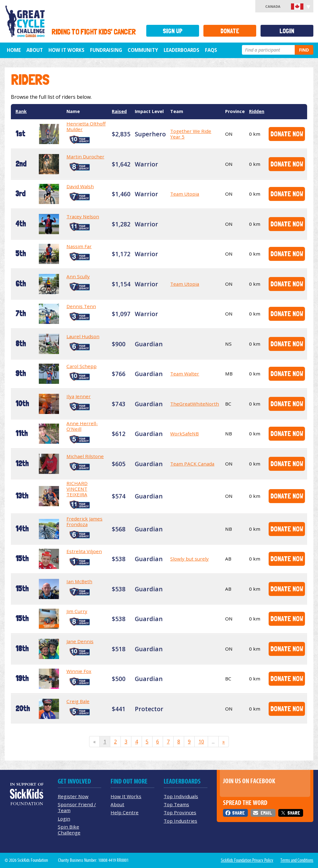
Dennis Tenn (81, 306)
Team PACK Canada (192, 464)
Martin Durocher (85, 157)
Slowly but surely (189, 559)
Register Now (73, 796)
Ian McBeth (79, 581)
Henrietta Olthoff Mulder (86, 126)
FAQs (211, 50)
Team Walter (185, 374)
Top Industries (180, 821)
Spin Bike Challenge (69, 830)
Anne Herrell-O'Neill (82, 426)
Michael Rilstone (85, 456)
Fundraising (106, 50)
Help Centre (125, 812)
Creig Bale (78, 701)
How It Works (66, 50)
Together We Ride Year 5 (191, 134)
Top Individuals (181, 796)
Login (287, 31)
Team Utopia (185, 194)
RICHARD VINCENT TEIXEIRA (77, 489)
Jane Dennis (80, 641)
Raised (119, 111)
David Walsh (80, 186)
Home (14, 50)
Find (304, 50)
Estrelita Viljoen (84, 551)
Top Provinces (180, 812)
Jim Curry (77, 611)
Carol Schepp (82, 366)
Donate (230, 31)
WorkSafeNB (184, 434)
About (35, 50)
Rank (21, 111)
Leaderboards (182, 50)
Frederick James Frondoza (84, 521)
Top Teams (176, 804)
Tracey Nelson (83, 216)
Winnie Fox (79, 671)
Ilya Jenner (79, 396)
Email (266, 813)
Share (238, 813)
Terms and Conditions (297, 860)
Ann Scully (78, 276)
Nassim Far (79, 246)
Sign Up (173, 31)
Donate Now (287, 134)
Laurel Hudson (83, 336)
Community (143, 50)
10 (201, 742)
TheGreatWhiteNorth (195, 404)
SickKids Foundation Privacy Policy (247, 860)
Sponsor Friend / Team (77, 807)
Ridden (257, 111)
